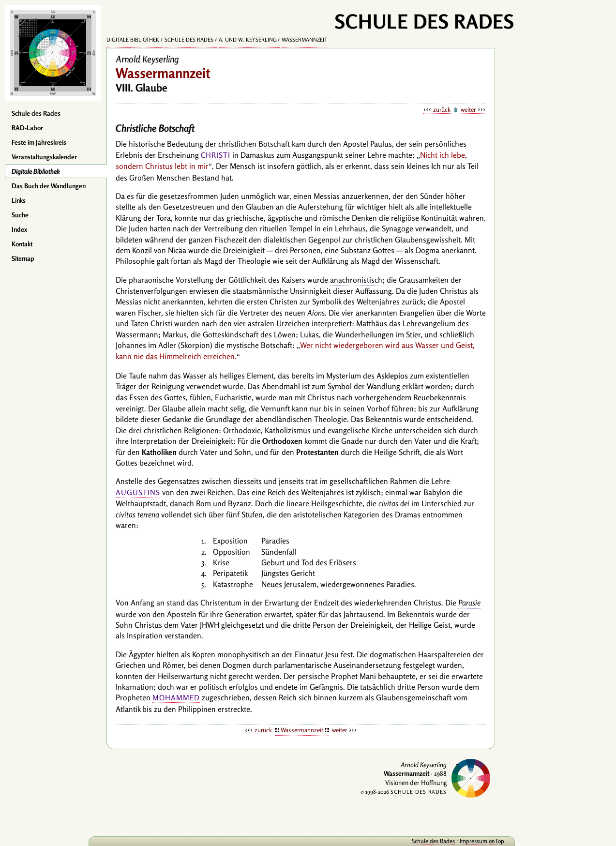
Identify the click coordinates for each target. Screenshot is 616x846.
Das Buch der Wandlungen (49, 186)
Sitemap (23, 258)
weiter (468, 109)
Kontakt (22, 244)
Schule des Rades (36, 113)
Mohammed (176, 698)
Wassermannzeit (304, 40)
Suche (20, 215)
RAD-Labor (27, 128)
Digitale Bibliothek (36, 171)
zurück (442, 109)
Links (19, 200)
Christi (216, 155)
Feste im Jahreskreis (39, 142)
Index (19, 229)
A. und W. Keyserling (248, 40)
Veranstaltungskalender (44, 157)
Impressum (458, 841)
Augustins (138, 492)
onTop (481, 841)
